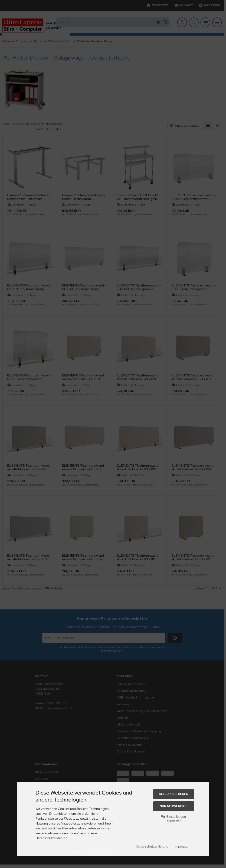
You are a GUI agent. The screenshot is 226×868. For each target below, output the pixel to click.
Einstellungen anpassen (174, 818)
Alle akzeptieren (174, 794)
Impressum (183, 846)
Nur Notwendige (174, 806)
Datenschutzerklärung (152, 846)
